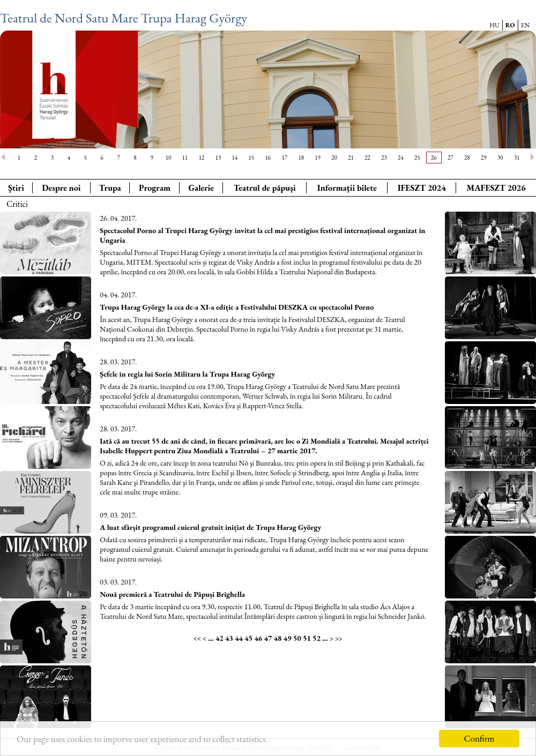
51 (307, 638)
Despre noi (61, 188)
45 (248, 638)
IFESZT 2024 (422, 188)
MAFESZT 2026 (496, 188)
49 (288, 638)
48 (278, 638)
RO (510, 25)
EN (525, 25)
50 (297, 638)
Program (155, 188)
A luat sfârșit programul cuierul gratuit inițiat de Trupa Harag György (210, 527)
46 (258, 638)
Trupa (110, 188)
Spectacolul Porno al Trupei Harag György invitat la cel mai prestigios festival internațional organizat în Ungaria (262, 235)
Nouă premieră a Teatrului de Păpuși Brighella (172, 594)
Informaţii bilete (347, 188)
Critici (17, 204)
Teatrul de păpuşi (265, 188)
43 (229, 638)
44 (239, 638)
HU (494, 25)
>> (339, 638)
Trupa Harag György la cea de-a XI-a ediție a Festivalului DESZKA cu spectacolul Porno (237, 307)
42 (219, 638)
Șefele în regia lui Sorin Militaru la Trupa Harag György (187, 374)
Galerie (201, 188)
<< (197, 638)
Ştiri (16, 188)
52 (317, 638)
